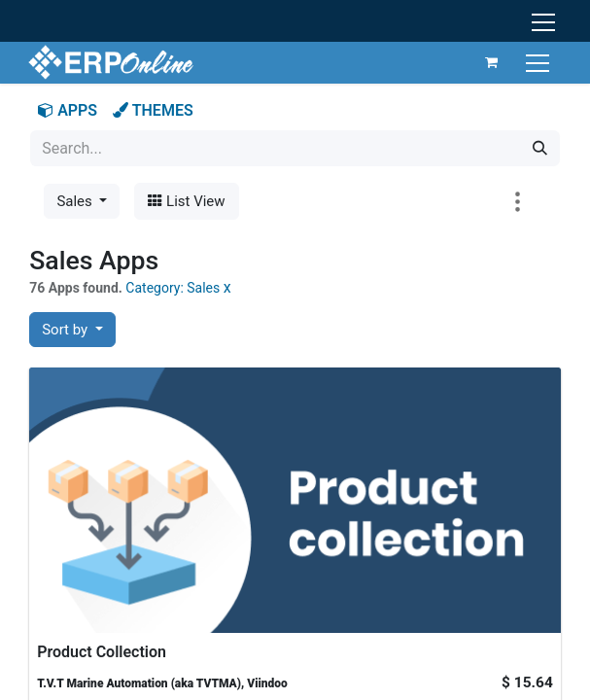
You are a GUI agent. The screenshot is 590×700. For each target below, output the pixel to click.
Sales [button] (76, 201)
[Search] (540, 148)
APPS (68, 110)
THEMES (153, 110)
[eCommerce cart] (490, 62)
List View (186, 201)
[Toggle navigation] (538, 62)
